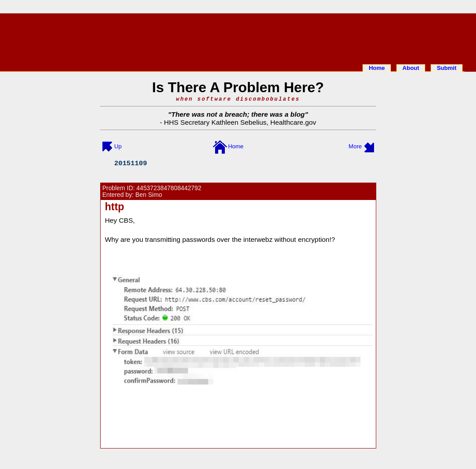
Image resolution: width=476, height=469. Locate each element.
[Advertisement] (238, 37)
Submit (447, 68)
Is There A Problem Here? (238, 87)
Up (118, 146)
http (115, 207)
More (355, 146)
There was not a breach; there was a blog (238, 114)
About (411, 68)
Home (377, 68)
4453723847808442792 (169, 188)
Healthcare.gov (293, 122)
